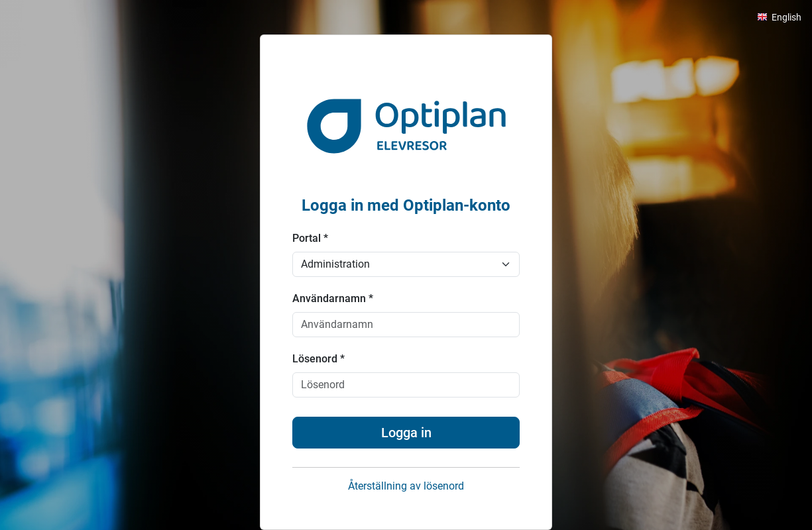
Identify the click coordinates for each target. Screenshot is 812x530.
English (786, 17)
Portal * (310, 238)
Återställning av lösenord (406, 486)
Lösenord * (319, 359)
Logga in (406, 433)
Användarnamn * (333, 298)
